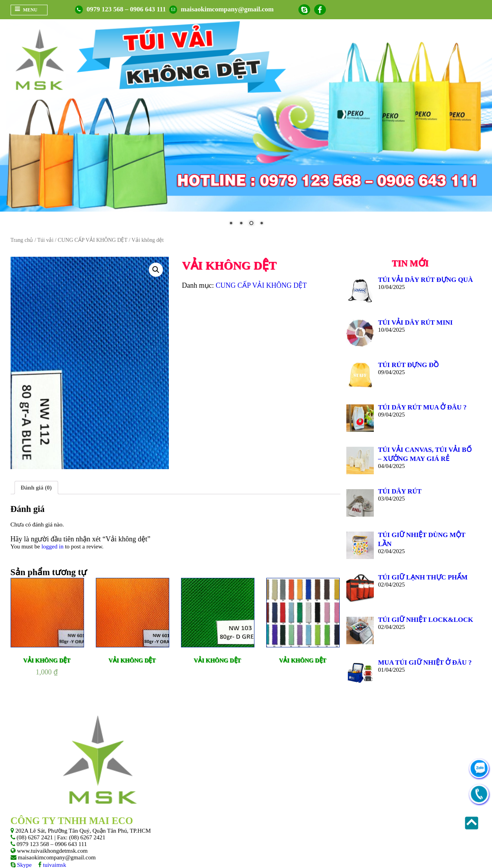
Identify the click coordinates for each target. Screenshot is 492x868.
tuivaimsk (54, 864)
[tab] (36, 488)
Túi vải (45, 240)
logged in (52, 546)
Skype (24, 864)
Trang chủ (22, 240)
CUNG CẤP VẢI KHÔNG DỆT (93, 240)
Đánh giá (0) (36, 487)
